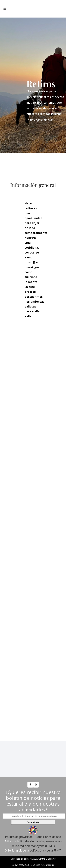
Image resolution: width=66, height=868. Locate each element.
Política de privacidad (19, 837)
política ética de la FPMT (45, 850)
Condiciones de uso (48, 837)
